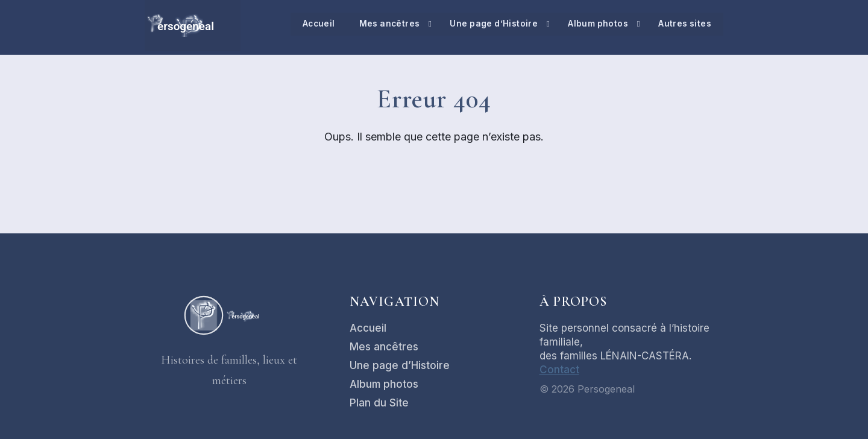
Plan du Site (379, 403)
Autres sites (684, 24)
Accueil (314, 24)
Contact (559, 370)
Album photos (597, 24)
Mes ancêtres (386, 24)
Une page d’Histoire (492, 24)
